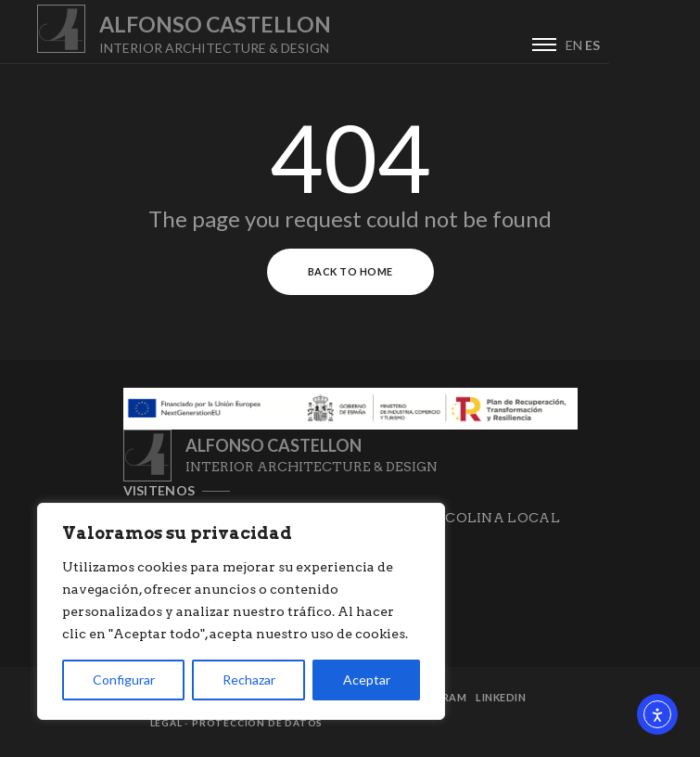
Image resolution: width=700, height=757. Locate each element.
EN (665, 45)
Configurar (124, 680)
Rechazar (249, 680)
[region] (241, 611)
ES (683, 45)
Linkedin (501, 697)
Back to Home (350, 271)
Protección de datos (257, 723)
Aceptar (367, 680)
